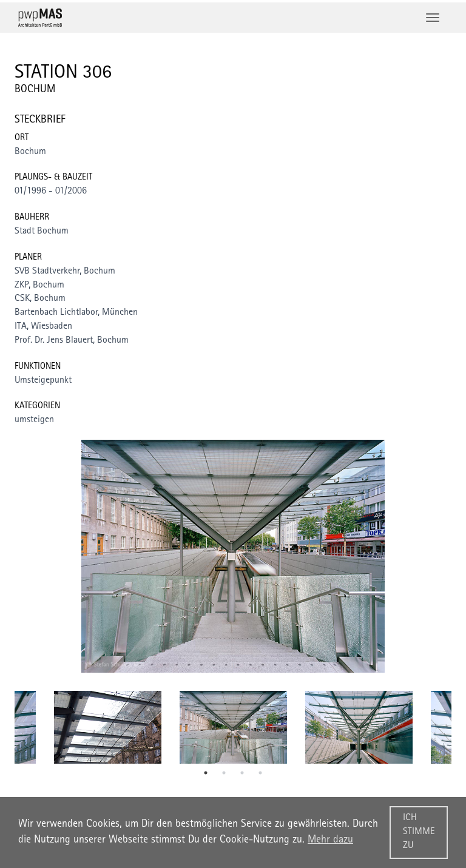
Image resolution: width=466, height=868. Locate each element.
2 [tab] (224, 773)
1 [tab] (206, 773)
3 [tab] (242, 773)
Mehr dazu (330, 840)
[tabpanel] (233, 727)
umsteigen (34, 420)
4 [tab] (260, 773)
